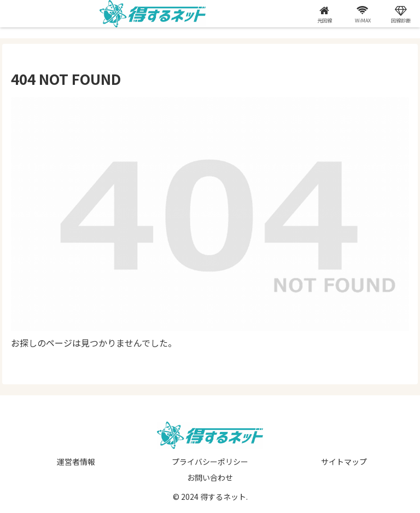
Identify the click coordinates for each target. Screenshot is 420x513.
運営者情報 (76, 462)
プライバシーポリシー (210, 462)
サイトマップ (344, 462)
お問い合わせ (210, 477)
